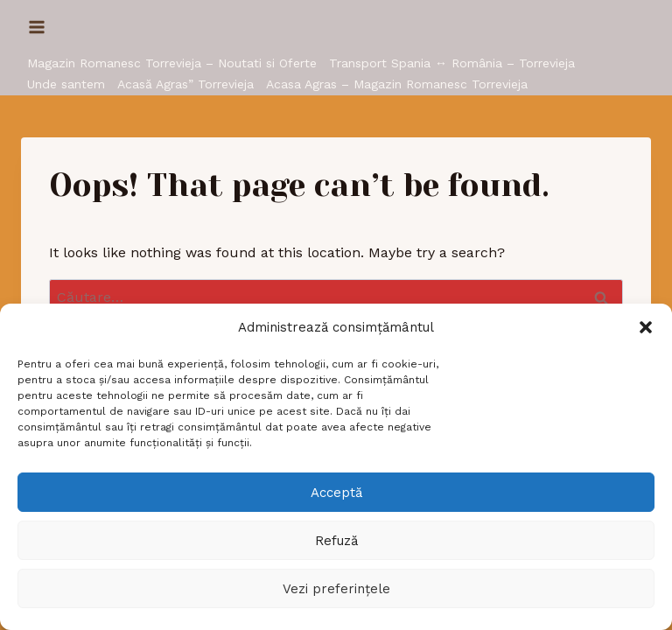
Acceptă (336, 493)
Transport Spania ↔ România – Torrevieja (452, 63)
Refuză (336, 541)
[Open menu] (37, 27)
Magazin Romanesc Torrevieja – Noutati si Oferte (172, 63)
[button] (646, 327)
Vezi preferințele (336, 589)
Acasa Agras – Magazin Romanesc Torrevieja (397, 84)
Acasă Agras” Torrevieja (185, 84)
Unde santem (66, 84)
